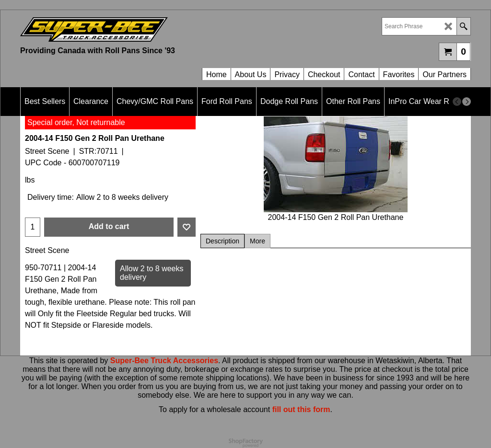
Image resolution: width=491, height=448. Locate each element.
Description (222, 241)
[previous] (457, 102)
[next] (467, 102)
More (257, 241)
